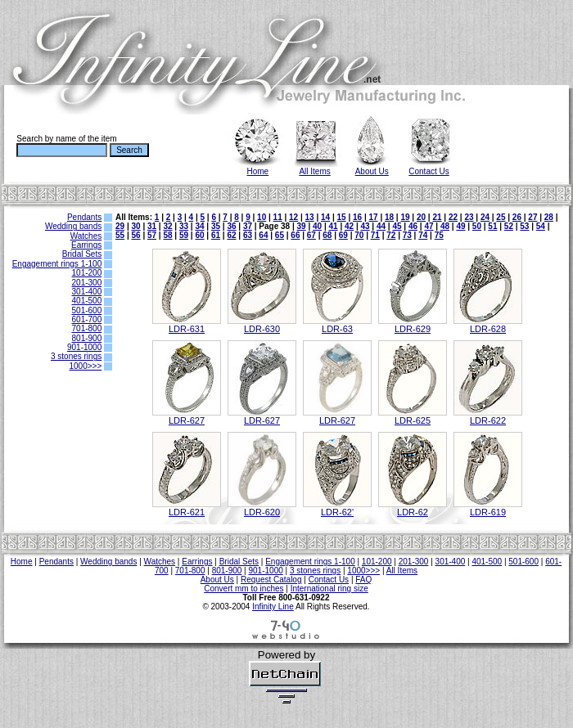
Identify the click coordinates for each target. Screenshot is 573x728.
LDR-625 (413, 420)
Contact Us (429, 171)
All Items (314, 171)
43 (365, 226)
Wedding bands (73, 226)
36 (231, 226)
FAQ (363, 580)
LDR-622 (488, 420)
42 (349, 226)
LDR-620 (262, 512)
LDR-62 (413, 512)
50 (477, 226)
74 (423, 235)
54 (541, 226)
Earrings (86, 245)
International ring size (329, 589)
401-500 (87, 301)
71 (375, 235)
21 (437, 217)
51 (492, 226)
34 (199, 226)
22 (453, 217)
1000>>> (85, 366)
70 (359, 235)
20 (421, 217)
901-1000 (84, 347)
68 (327, 235)
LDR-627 (187, 420)
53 (524, 226)
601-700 (87, 319)
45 (397, 226)
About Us (372, 171)
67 (311, 235)
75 (439, 235)
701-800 (87, 328)
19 (405, 217)
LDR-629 (413, 329)
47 (429, 226)
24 (485, 217)
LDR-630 (262, 329)
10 (262, 217)
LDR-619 (488, 512)
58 (167, 235)
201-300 (87, 283)
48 (445, 226)
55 (120, 235)
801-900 (87, 338)
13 (310, 217)
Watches (86, 236)
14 (325, 217)
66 (295, 235)
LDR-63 (337, 329)
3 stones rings (76, 356)
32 (167, 226)
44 (381, 226)
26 (517, 217)
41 (334, 226)
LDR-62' (337, 512)
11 (278, 217)
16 (357, 217)
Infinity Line (273, 607)
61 (216, 235)
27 (532, 217)
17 (373, 217)
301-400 (87, 292)
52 (509, 226)
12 (293, 217)
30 (135, 226)
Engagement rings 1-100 (57, 264)
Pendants (84, 217)
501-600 (87, 310)
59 (184, 235)
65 (280, 235)
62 (231, 235)
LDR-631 (187, 329)
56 (135, 235)
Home (258, 171)
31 (152, 226)
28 (549, 217)
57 (152, 235)
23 (469, 217)
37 (248, 226)
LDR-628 (488, 329)
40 (317, 226)
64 (263, 235)
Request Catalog (271, 580)
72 (391, 235)
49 (460, 226)
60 (199, 235)
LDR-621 (187, 512)
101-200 (87, 273)
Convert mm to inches (244, 589)
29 (120, 226)
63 (248, 235)
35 (216, 226)
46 (413, 226)
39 (302, 226)
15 (342, 217)
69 (343, 235)
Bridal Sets (82, 254)
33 (184, 226)
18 (389, 217)
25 (501, 217)
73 (407, 235)
